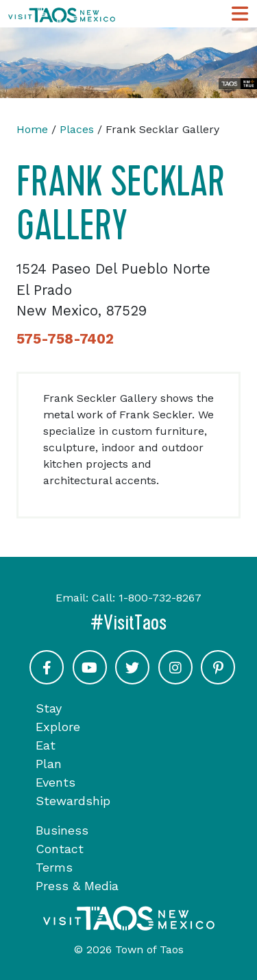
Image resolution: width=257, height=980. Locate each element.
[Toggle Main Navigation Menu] (240, 14)
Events (56, 782)
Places (77, 129)
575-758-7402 (65, 339)
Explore (58, 727)
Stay (49, 708)
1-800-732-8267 (160, 598)
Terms (54, 867)
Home (32, 129)
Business (62, 830)
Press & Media (77, 886)
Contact (60, 849)
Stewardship (73, 801)
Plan (49, 764)
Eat (46, 745)
